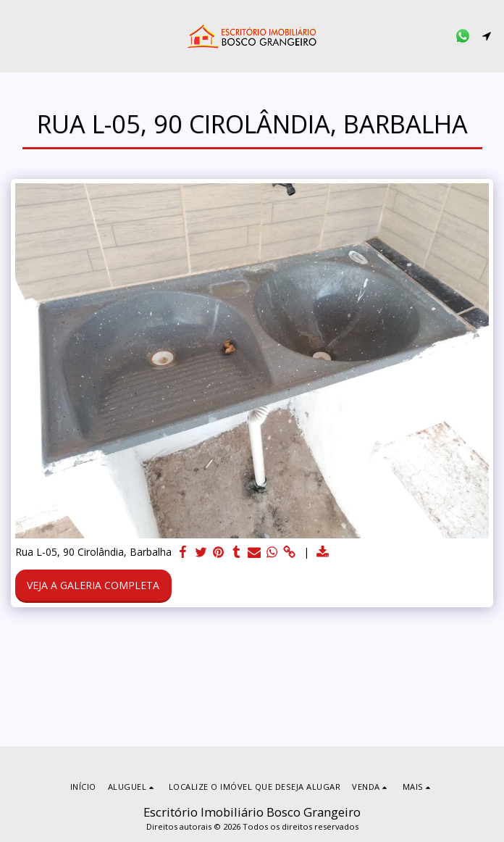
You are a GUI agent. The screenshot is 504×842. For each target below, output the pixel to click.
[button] (16, 35)
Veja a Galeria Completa (93, 585)
